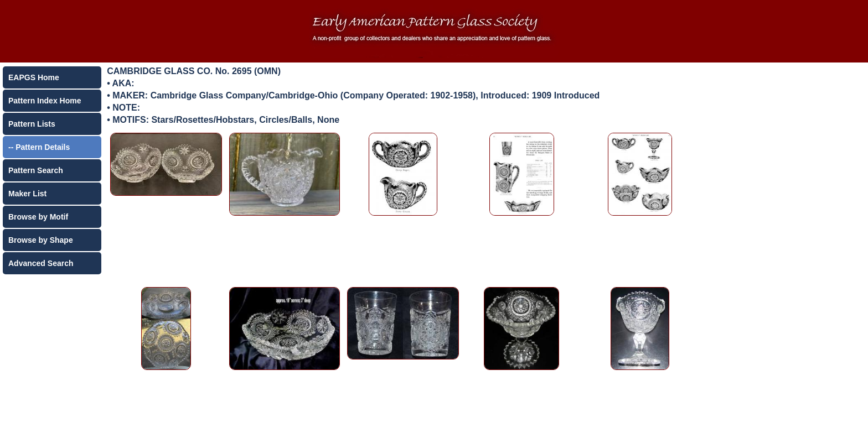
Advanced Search (41, 263)
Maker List (27, 194)
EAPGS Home (34, 77)
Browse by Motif (38, 217)
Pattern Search (36, 170)
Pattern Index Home (45, 101)
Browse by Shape (41, 240)
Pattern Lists (32, 124)
